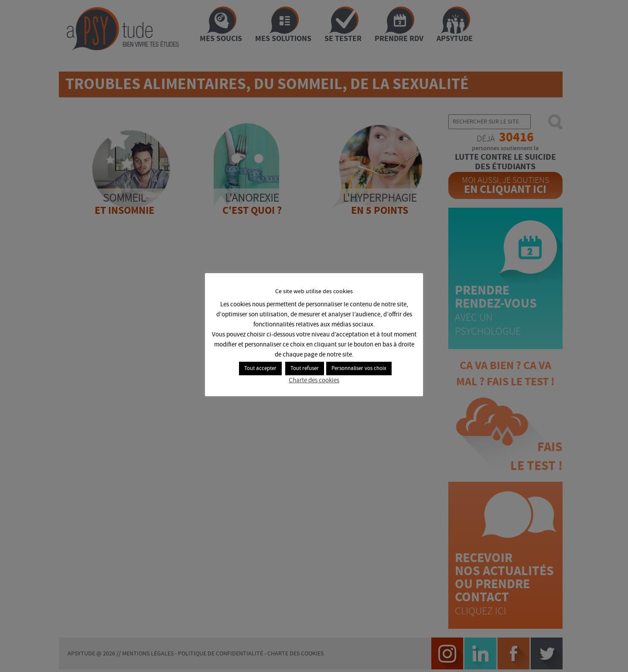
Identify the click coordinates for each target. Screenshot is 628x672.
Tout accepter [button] (260, 369)
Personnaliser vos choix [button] (359, 369)
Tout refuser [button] (305, 369)
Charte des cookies (314, 381)
